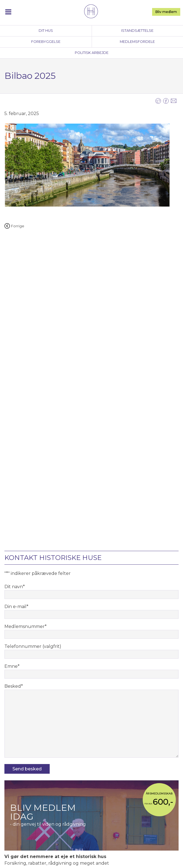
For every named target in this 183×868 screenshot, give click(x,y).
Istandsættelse (137, 31)
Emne (12, 666)
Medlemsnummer (26, 626)
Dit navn (15, 587)
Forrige (14, 226)
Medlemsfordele (137, 42)
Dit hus (46, 31)
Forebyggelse (46, 42)
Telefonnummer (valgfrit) (33, 646)
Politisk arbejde (92, 53)
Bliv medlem (166, 12)
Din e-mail (16, 607)
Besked (14, 686)
